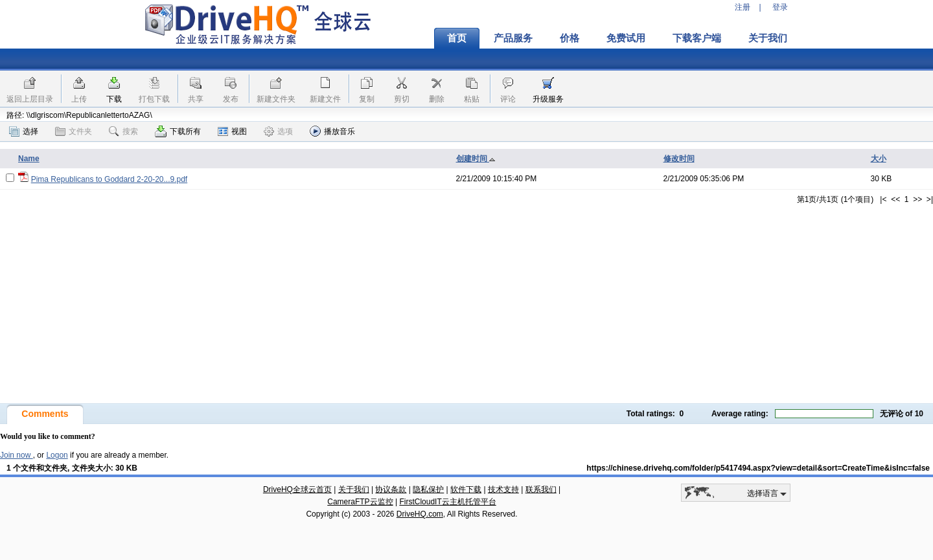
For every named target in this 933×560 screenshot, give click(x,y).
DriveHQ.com (420, 514)
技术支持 (503, 489)
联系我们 (541, 489)
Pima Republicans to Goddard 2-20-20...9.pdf (109, 179)
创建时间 (476, 159)
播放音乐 (332, 131)
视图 (232, 131)
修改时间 (679, 159)
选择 (24, 131)
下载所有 (178, 131)
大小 (879, 159)
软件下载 (466, 489)
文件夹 (74, 131)
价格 (570, 38)
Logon (57, 455)
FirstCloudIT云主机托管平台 (447, 502)
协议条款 (391, 489)
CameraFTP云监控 (360, 502)
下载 (114, 99)
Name (29, 159)
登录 (780, 7)
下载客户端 (697, 38)
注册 (743, 7)
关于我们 (768, 38)
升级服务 (548, 99)
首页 (457, 38)
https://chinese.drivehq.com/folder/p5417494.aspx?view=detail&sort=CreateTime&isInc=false (758, 468)
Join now (17, 455)
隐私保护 (428, 489)
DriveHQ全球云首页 (297, 489)
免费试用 (626, 38)
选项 (278, 131)
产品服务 (513, 38)
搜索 (123, 131)
